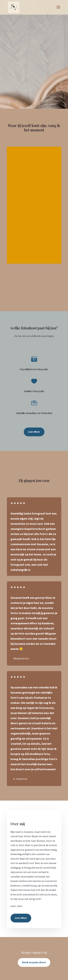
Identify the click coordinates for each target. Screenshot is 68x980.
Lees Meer (34, 432)
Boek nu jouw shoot (34, 962)
